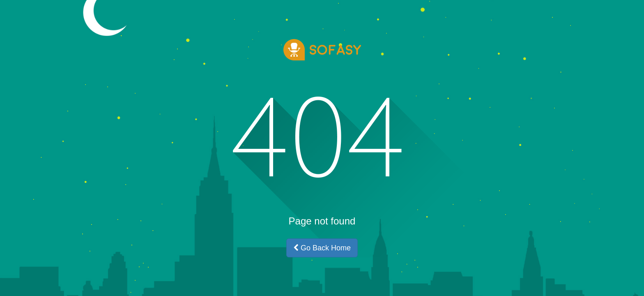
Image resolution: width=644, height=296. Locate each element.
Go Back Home (322, 248)
